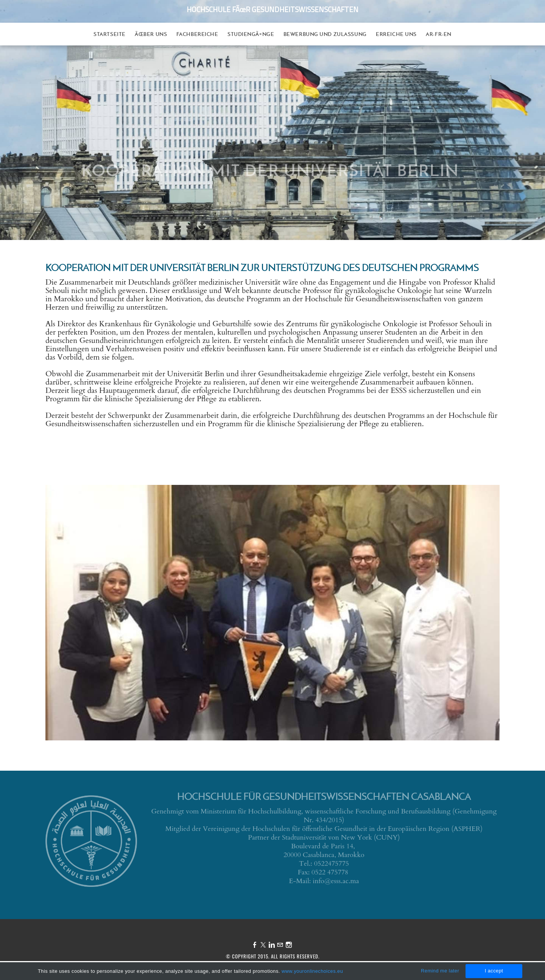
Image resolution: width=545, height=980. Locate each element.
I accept (494, 971)
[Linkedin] (272, 945)
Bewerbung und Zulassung (325, 34)
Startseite (110, 34)
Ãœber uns (151, 34)
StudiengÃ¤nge (251, 34)
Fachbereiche (197, 34)
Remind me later (440, 971)
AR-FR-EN (438, 34)
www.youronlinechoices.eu (312, 971)
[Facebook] (255, 945)
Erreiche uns (396, 34)
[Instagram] (289, 945)
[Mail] (280, 945)
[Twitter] (263, 945)
